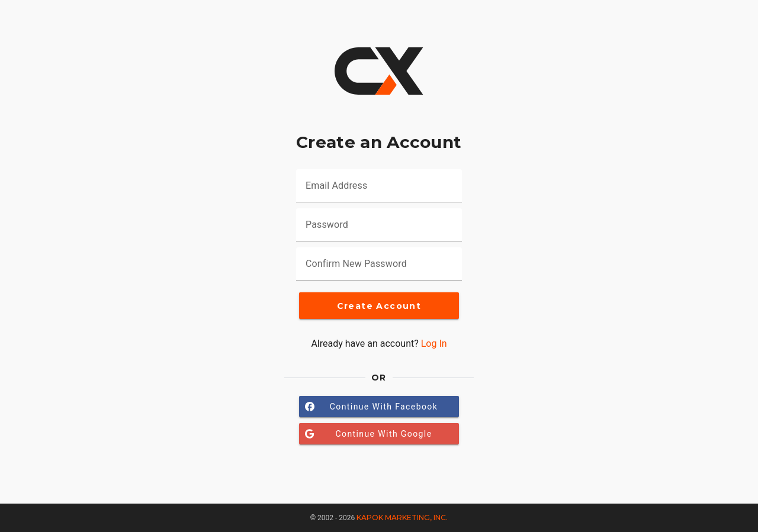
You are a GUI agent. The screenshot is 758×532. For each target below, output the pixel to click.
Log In (434, 344)
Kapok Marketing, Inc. (402, 518)
